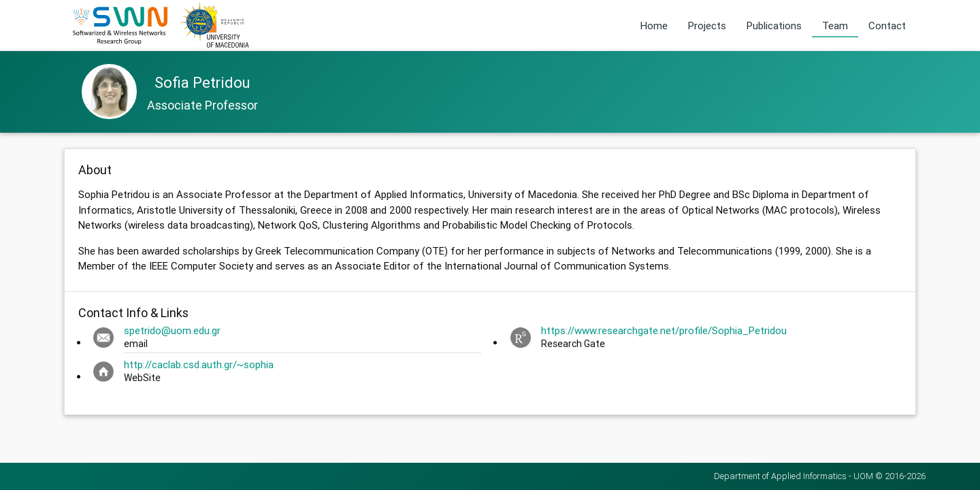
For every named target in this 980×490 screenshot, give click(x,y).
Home (654, 26)
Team (835, 26)
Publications (774, 26)
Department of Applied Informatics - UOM (794, 476)
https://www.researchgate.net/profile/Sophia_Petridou (664, 330)
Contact (887, 26)
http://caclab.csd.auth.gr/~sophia (199, 364)
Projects (707, 26)
